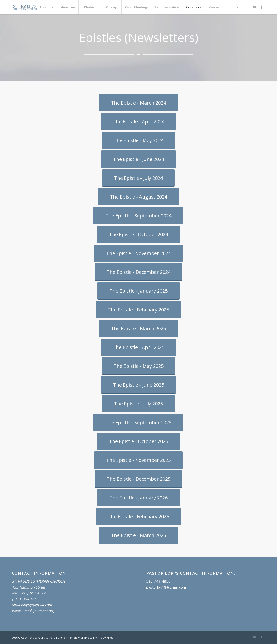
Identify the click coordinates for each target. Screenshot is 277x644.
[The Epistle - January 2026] (138, 498)
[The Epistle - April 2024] (138, 122)
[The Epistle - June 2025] (138, 385)
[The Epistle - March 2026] (138, 535)
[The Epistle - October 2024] (138, 234)
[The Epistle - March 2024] (138, 103)
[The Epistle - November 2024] (138, 253)
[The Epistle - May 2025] (138, 366)
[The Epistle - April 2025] (138, 347)
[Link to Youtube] (254, 7)
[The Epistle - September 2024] (138, 216)
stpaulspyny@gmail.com (32, 605)
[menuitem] (25, 7)
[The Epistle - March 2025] (138, 328)
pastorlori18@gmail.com (166, 587)
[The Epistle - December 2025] (138, 479)
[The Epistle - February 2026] (138, 517)
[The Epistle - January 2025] (138, 291)
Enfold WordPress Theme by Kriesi (92, 637)
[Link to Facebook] (262, 7)
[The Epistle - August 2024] (138, 197)
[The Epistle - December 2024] (138, 272)
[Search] (236, 7)
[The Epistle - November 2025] (138, 460)
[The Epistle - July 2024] (138, 178)
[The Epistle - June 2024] (138, 159)
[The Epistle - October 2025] (138, 441)
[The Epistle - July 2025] (138, 404)
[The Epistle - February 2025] (138, 310)
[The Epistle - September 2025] (138, 422)
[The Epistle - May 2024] (138, 140)
